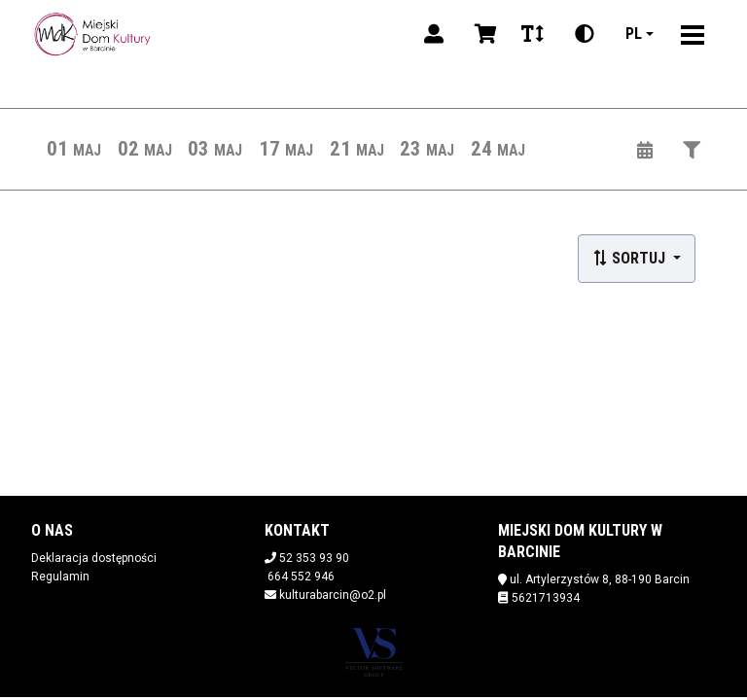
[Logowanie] (434, 34)
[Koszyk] (482, 34)
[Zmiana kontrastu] (585, 34)
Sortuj (631, 258)
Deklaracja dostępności (94, 558)
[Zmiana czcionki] (533, 34)
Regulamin (60, 577)
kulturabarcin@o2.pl (333, 595)
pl (634, 34)
